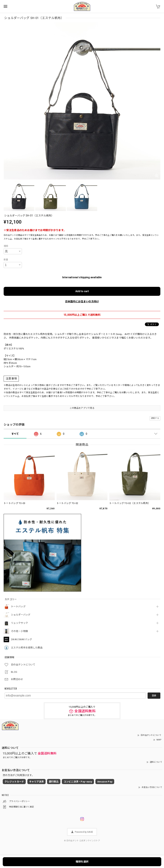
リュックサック (19, 623)
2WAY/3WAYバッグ (22, 639)
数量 (6, 260)
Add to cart (82, 291)
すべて (15, 434)
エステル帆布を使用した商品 (27, 648)
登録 (154, 696)
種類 (6, 246)
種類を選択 (82, 862)
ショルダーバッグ (21, 615)
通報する (155, 418)
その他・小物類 (19, 631)
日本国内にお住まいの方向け (82, 301)
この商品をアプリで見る (82, 408)
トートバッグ (18, 606)
